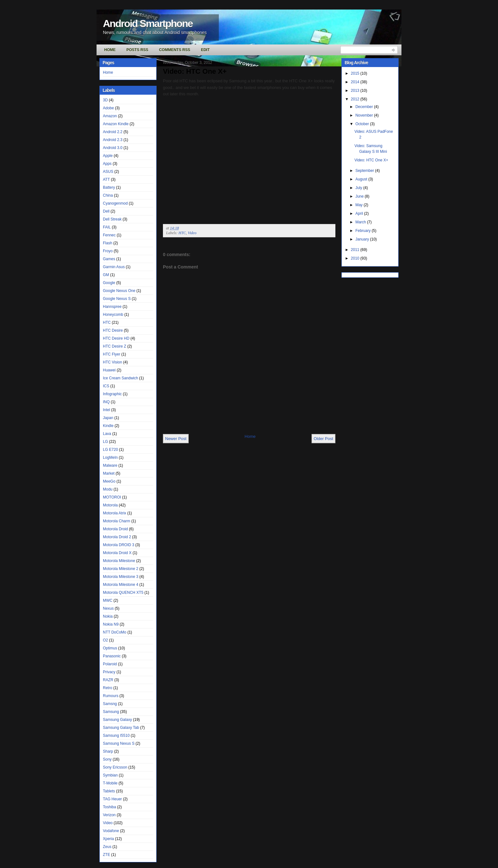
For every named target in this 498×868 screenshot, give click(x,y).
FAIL (107, 227)
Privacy (109, 672)
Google (109, 283)
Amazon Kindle (116, 124)
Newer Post (176, 439)
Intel (107, 410)
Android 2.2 (113, 132)
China (108, 195)
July (359, 188)
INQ (106, 402)
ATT (106, 180)
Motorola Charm (117, 521)
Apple (108, 156)
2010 (356, 258)
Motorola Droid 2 (117, 537)
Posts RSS (137, 50)
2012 (356, 99)
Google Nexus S (117, 299)
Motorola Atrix (114, 513)
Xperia (108, 839)
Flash (108, 243)
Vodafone (111, 831)
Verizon (109, 815)
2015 (356, 73)
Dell (106, 211)
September (365, 171)
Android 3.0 (113, 148)
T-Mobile (110, 783)
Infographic (112, 394)
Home (110, 50)
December (365, 107)
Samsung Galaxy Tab (121, 728)
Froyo (108, 251)
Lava (107, 434)
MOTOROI (112, 497)
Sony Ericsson (115, 767)
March (361, 222)
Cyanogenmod (115, 203)
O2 (105, 640)
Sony (107, 759)
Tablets (109, 791)
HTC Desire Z (114, 346)
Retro (108, 688)
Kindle (108, 426)
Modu (108, 489)
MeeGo (109, 481)
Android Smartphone (148, 24)
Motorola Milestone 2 (121, 569)
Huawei (109, 370)
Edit (205, 50)
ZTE (107, 855)
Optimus (110, 648)
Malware (110, 465)
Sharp (108, 751)
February (363, 231)
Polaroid (110, 664)
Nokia (108, 616)
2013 (356, 91)
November (365, 115)
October (363, 124)
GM (106, 275)
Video (108, 823)
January (363, 239)
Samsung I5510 (116, 736)
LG (105, 442)
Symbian (110, 775)
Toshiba (109, 807)
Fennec (109, 235)
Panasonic (112, 656)
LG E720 (110, 450)
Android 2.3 (113, 140)
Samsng (110, 704)
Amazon (110, 116)
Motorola (110, 505)
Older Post (323, 439)
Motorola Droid (115, 529)
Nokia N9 (111, 624)
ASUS (108, 172)
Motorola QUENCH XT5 (123, 593)
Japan (108, 418)
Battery (109, 187)
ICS (106, 386)
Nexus (108, 608)
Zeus (107, 847)
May (360, 205)
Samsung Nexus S (119, 743)
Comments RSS (175, 50)
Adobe (108, 108)
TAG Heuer (112, 799)
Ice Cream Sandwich (121, 378)
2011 (356, 250)
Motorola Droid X (117, 553)
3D (105, 100)
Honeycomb (113, 315)
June (360, 196)
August (362, 179)
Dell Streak (112, 219)
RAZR (108, 680)
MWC (108, 600)
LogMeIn (110, 458)
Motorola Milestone (119, 561)
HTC (107, 322)
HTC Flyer (112, 354)
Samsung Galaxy (117, 720)
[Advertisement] (237, 419)
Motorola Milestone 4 (121, 585)
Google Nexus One (119, 291)
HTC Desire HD (116, 338)
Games (109, 259)
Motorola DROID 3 (119, 545)
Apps (107, 164)
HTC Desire (113, 330)
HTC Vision (112, 362)
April (360, 214)
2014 (356, 82)
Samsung (111, 712)
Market (109, 473)
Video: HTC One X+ (195, 71)
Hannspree (112, 307)
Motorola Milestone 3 (121, 577)
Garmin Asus (114, 267)
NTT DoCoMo (115, 632)
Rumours (111, 696)
